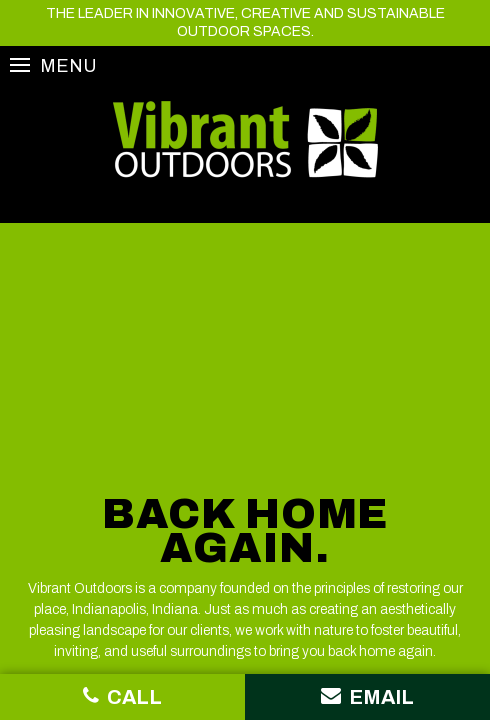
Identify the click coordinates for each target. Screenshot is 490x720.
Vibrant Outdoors (245, 139)
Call (122, 696)
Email (367, 696)
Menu (53, 65)
